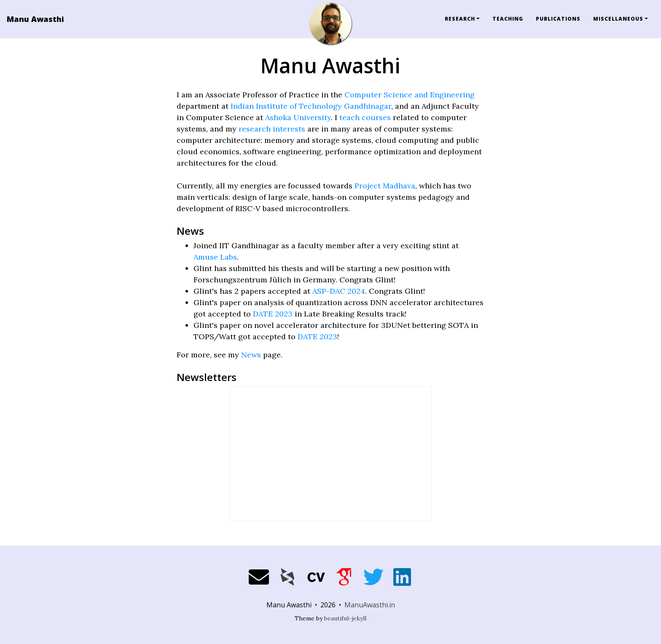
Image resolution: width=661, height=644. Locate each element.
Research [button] (460, 19)
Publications (558, 19)
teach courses (365, 117)
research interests (272, 129)
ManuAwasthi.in (370, 605)
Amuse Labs (215, 257)
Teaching (508, 19)
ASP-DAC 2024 (339, 291)
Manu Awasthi (35, 19)
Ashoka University (298, 117)
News (251, 355)
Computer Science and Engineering (410, 95)
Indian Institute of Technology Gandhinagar (311, 106)
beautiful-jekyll (345, 618)
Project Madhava (385, 186)
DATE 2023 (273, 314)
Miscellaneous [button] (618, 19)
